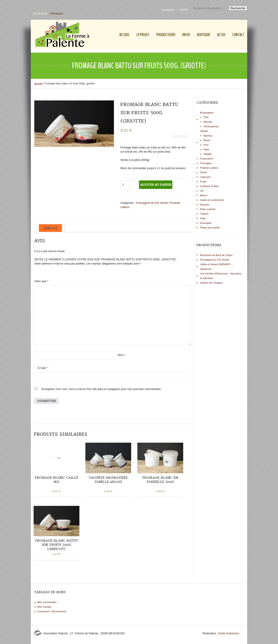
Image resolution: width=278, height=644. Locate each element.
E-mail (43, 368)
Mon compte (44, 607)
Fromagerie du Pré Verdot (152, 203)
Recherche (238, 8)
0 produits (168, 10)
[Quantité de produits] (125, 185)
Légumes (205, 177)
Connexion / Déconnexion (52, 611)
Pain (206, 117)
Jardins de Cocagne (211, 283)
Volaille (207, 154)
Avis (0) (50, 228)
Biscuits (208, 122)
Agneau (208, 136)
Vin (202, 191)
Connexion (56, 14)
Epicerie (205, 205)
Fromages (206, 163)
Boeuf (207, 140)
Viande (204, 131)
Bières (204, 195)
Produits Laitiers (209, 168)
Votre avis (41, 281)
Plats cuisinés (208, 209)
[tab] (50, 228)
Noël (203, 218)
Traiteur (204, 214)
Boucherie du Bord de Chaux (216, 255)
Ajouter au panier (156, 185)
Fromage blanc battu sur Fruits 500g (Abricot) (56, 545)
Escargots (206, 223)
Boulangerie (207, 113)
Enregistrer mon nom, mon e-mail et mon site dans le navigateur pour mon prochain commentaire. (101, 389)
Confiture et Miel (209, 186)
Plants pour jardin (210, 228)
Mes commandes (47, 602)
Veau (206, 149)
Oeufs (203, 172)
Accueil (38, 83)
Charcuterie (207, 159)
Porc (206, 145)
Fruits (203, 182)
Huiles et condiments (212, 200)
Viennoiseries (211, 126)
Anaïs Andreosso (229, 633)
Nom (121, 355)
